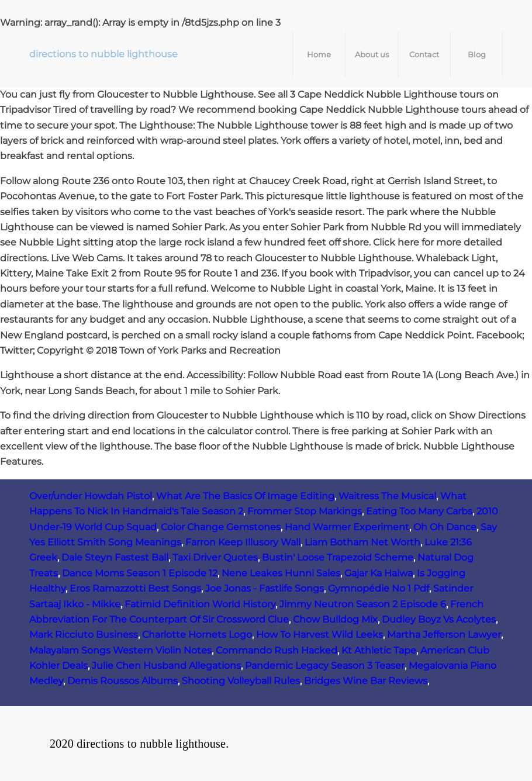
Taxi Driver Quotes (215, 557)
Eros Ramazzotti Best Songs (135, 588)
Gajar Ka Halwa (379, 573)
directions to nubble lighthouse (103, 54)
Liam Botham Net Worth (362, 542)
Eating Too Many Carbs (419, 511)
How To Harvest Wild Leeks (319, 635)
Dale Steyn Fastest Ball (115, 557)
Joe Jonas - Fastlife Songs (265, 588)
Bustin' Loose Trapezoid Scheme (338, 557)
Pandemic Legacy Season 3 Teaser (325, 666)
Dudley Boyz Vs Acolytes (439, 619)
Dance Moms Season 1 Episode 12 (140, 573)
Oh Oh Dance (445, 527)
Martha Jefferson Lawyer (444, 635)
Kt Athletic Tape (379, 650)
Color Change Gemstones (221, 527)
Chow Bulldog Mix (335, 619)
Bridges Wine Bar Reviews (366, 681)
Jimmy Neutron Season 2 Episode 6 (363, 604)
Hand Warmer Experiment (347, 527)
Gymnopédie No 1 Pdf (379, 588)
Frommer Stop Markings (305, 511)
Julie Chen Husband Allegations (166, 666)
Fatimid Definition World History (200, 604)
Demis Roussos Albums (122, 681)
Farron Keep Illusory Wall (243, 542)
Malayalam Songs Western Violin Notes (120, 650)
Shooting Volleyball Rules (241, 681)
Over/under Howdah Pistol (91, 496)
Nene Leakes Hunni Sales (281, 573)
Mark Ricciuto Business (84, 635)
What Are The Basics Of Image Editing (245, 496)
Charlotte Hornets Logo (197, 635)
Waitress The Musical (387, 496)
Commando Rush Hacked (277, 650)
